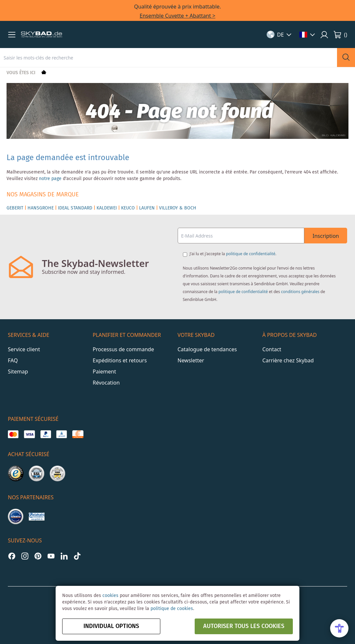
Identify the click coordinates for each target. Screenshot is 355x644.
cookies (110, 596)
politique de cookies (172, 609)
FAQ (13, 360)
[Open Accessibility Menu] (339, 628)
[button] (12, 35)
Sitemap (18, 372)
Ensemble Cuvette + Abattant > (178, 16)
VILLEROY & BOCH (178, 208)
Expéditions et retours (120, 360)
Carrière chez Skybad (288, 360)
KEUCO (128, 208)
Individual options (111, 626)
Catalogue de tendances (207, 349)
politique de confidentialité (251, 254)
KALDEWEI (107, 208)
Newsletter (191, 360)
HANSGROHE (41, 208)
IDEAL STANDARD (75, 208)
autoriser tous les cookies (244, 626)
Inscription (326, 236)
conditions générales (300, 292)
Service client (24, 349)
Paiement (104, 372)
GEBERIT (15, 208)
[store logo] (42, 35)
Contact (272, 349)
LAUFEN (147, 208)
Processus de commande (123, 349)
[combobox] (169, 58)
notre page (50, 179)
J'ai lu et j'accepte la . (233, 254)
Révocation (106, 383)
